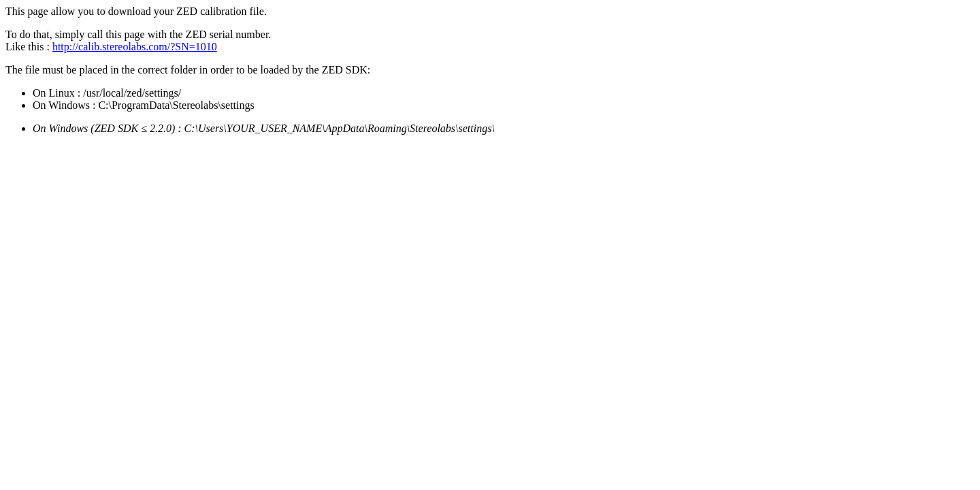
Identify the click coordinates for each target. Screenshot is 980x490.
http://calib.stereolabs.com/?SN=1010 (135, 47)
